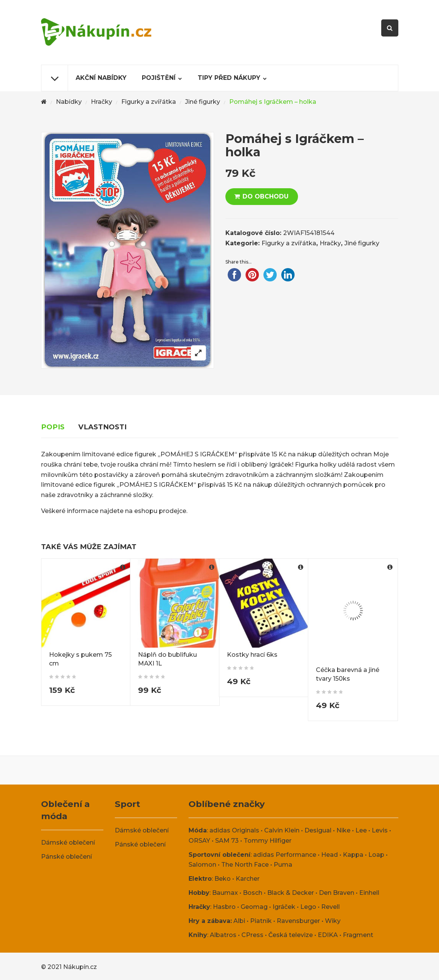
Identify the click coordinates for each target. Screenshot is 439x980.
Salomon (202, 865)
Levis (380, 830)
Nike (343, 830)
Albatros (223, 935)
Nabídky (69, 102)
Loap (376, 855)
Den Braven (337, 893)
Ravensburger (298, 921)
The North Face (245, 865)
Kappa (353, 855)
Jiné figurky (203, 102)
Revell (330, 907)
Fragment (358, 935)
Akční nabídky (101, 78)
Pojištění (159, 78)
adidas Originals (234, 830)
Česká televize (291, 935)
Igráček (284, 907)
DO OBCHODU (265, 196)
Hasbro (224, 907)
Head (330, 855)
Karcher (248, 879)
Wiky (333, 921)
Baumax (225, 893)
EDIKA (328, 935)
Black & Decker (291, 893)
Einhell (369, 893)
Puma (283, 865)
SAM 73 (227, 841)
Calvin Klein (282, 830)
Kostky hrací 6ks (252, 655)
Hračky (101, 102)
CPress (252, 935)
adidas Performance (285, 855)
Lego (308, 907)
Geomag (254, 907)
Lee (361, 830)
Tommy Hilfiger (268, 841)
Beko (223, 879)
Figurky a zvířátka (149, 102)
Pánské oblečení (67, 857)
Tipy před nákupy (229, 78)
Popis (53, 427)
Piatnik (261, 921)
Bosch (253, 893)
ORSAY (199, 841)
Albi (239, 921)
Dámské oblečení (68, 843)
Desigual (318, 830)
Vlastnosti (102, 427)
